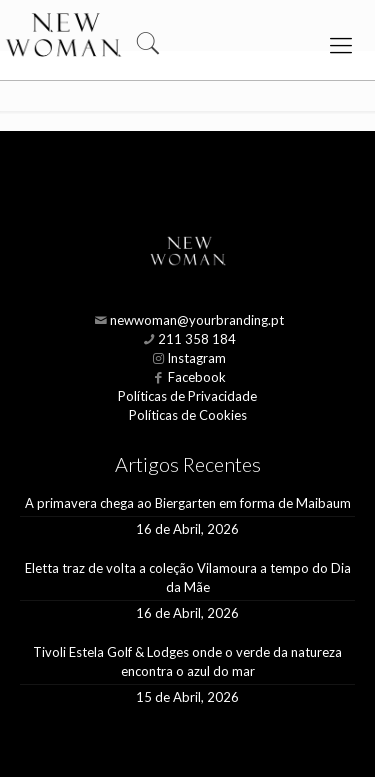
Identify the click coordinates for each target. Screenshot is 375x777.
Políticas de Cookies (188, 415)
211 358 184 (197, 339)
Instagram (196, 358)
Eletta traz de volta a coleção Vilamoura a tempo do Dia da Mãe (188, 577)
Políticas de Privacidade (187, 396)
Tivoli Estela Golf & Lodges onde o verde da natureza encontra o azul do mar (187, 661)
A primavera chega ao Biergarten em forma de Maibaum (188, 503)
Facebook (197, 377)
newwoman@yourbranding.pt (197, 320)
